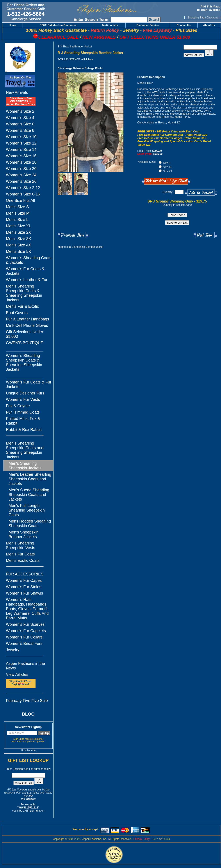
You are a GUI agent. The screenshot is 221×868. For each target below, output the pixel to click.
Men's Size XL (19, 226)
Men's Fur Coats (20, 554)
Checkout (212, 18)
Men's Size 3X (19, 239)
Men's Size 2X (19, 232)
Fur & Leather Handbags (28, 319)
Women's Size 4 (20, 118)
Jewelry (13, 650)
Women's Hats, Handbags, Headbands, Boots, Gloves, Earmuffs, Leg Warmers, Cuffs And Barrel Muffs (28, 609)
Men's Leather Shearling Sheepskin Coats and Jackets (30, 479)
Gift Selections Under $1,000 (25, 334)
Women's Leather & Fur (27, 280)
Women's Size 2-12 (23, 188)
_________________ (25, 349)
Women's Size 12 (21, 143)
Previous (73, 235)
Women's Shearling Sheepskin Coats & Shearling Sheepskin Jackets (24, 363)
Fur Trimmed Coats (23, 412)
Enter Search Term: (92, 20)
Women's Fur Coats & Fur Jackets (29, 384)
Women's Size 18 (21, 162)
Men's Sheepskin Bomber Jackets (24, 534)
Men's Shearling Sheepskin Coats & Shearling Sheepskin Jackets (24, 293)
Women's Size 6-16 (23, 194)
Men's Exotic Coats (23, 561)
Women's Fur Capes (24, 580)
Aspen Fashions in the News (25, 666)
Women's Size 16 (21, 156)
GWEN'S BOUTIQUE (25, 343)
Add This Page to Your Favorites (209, 8)
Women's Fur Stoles (24, 587)
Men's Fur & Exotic (22, 306)
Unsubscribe (28, 750)
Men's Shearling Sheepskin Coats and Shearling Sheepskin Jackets (25, 450)
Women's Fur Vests (23, 400)
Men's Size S (17, 207)
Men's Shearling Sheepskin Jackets (25, 466)
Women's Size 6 (20, 124)
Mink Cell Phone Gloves (27, 325)
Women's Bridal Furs (24, 644)
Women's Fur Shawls (24, 593)
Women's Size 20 (21, 169)
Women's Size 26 (21, 181)
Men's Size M (18, 213)
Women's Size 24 (21, 175)
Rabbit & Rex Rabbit (24, 430)
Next (205, 235)
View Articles (17, 675)
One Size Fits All (20, 201)
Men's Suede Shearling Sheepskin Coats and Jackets (29, 495)
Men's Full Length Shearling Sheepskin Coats (27, 510)
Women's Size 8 (20, 130)
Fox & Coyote (18, 406)
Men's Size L (17, 220)
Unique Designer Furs (25, 393)
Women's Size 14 (21, 150)
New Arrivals (17, 92)
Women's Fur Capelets (26, 631)
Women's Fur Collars (24, 637)
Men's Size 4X (19, 245)
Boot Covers (17, 313)
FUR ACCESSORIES (25, 574)
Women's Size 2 (20, 111)
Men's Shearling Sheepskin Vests (20, 545)
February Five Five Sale (27, 701)
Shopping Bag (196, 18)
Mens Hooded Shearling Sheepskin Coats (30, 524)
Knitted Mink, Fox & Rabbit (23, 421)
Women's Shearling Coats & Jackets (29, 260)
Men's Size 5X (19, 251)
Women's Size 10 (21, 137)
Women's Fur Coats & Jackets (25, 271)
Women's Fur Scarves (25, 624)
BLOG (28, 714)
